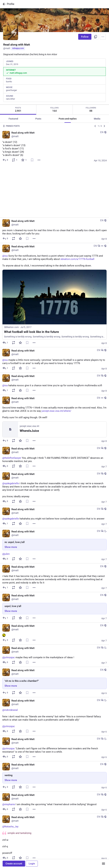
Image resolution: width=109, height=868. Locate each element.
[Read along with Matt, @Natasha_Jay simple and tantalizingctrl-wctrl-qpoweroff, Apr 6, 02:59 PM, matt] (54, 785)
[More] (39, 160)
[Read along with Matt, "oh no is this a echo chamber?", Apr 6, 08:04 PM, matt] (54, 629)
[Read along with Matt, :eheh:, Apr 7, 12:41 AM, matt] (54, 581)
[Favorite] (24, 160)
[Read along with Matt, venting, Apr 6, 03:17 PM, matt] (54, 724)
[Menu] (103, 37)
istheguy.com (18, 48)
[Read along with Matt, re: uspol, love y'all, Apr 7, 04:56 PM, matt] (54, 493)
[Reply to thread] (5, 290)
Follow (85, 37)
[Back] (3, 4)
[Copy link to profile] (96, 37)
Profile (11, 4)
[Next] (104, 126)
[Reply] (5, 160)
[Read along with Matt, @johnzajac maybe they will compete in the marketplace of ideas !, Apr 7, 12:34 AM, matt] (54, 603)
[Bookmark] (32, 160)
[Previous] (95, 126)
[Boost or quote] (15, 160)
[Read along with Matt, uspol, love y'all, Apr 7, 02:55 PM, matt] (54, 554)
